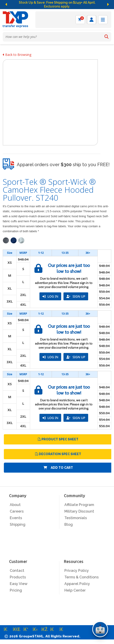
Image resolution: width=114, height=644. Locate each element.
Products (18, 577)
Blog (69, 524)
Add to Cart (58, 468)
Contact (17, 571)
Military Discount (79, 511)
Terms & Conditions (81, 577)
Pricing (16, 590)
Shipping (18, 524)
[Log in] (92, 20)
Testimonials (76, 518)
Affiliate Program (79, 505)
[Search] (107, 37)
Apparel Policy (77, 584)
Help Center (75, 590)
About (15, 505)
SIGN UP (76, 296)
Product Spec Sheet (58, 439)
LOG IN (50, 296)
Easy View (19, 584)
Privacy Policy (77, 571)
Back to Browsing (17, 55)
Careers (17, 511)
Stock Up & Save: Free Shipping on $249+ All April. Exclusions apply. (57, 5)
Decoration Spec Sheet (58, 454)
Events (16, 518)
